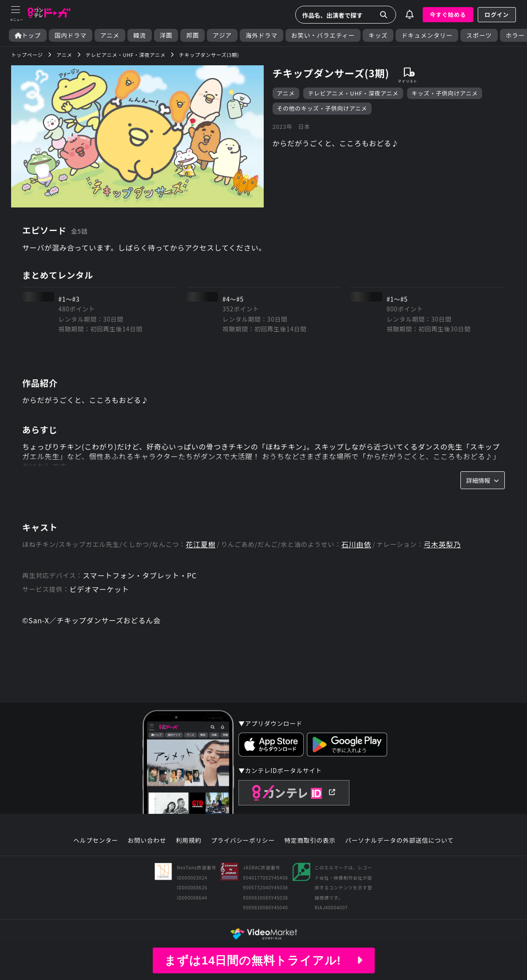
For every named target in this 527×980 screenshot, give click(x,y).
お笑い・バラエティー (323, 35)
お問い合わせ (147, 841)
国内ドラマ (71, 35)
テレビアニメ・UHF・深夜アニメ (353, 93)
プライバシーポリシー (243, 841)
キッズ (378, 35)
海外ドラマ (262, 35)
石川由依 (356, 544)
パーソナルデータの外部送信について (400, 841)
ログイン (497, 14)
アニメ (110, 35)
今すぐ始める (448, 14)
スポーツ (479, 35)
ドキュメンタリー (427, 35)
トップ (28, 35)
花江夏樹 (200, 544)
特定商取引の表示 (310, 841)
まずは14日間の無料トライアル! (263, 960)
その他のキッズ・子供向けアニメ (322, 108)
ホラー (515, 35)
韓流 (140, 35)
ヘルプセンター (96, 841)
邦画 (192, 35)
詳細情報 (483, 480)
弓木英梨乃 (442, 544)
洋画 (166, 35)
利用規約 (189, 841)
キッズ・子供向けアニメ (445, 93)
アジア (222, 35)
